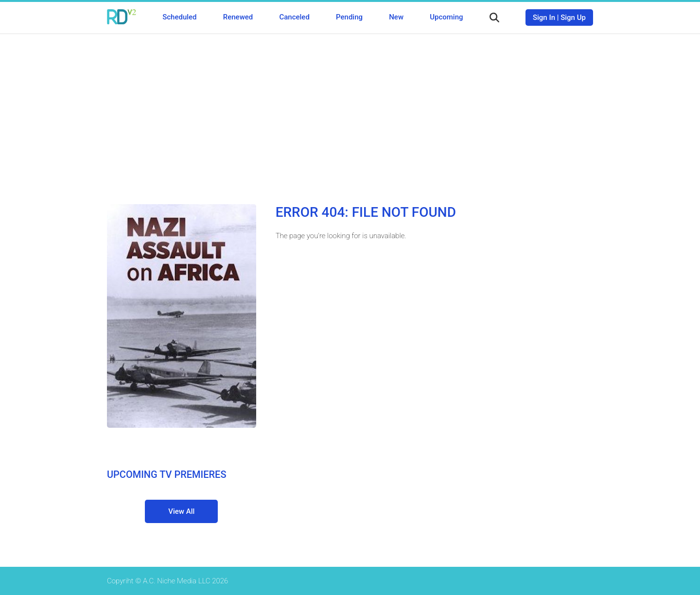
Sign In (544, 17)
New (396, 17)
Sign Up (573, 17)
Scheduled (179, 17)
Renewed (238, 17)
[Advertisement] (350, 112)
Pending (349, 17)
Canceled (294, 17)
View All (181, 511)
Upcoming (446, 17)
